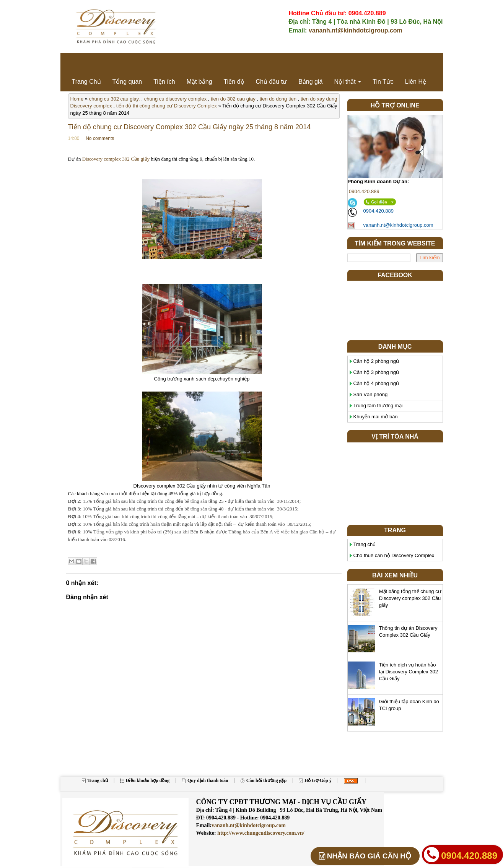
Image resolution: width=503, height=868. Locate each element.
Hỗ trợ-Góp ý (315, 780)
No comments (100, 138)
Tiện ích (164, 82)
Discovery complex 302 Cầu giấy (116, 159)
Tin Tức (383, 82)
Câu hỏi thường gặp (264, 780)
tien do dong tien (278, 99)
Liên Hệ (416, 82)
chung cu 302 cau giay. (115, 99)
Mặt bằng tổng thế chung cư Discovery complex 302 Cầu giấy (410, 598)
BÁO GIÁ (365, 856)
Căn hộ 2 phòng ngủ (376, 361)
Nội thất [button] (348, 82)
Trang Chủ (86, 82)
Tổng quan (127, 82)
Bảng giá (310, 82)
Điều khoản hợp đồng (145, 780)
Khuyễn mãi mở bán (376, 417)
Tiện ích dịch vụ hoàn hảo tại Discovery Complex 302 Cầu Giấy (409, 672)
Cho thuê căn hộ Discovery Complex (394, 555)
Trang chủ (365, 544)
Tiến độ (234, 82)
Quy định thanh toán (205, 780)
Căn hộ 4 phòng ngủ (376, 383)
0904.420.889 (364, 191)
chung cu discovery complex (175, 99)
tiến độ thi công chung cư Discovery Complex (167, 106)
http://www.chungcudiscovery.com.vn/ (260, 833)
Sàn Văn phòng (371, 394)
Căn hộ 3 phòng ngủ (376, 372)
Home (77, 99)
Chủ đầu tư (272, 82)
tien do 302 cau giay (233, 99)
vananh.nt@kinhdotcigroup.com (356, 30)
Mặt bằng (199, 82)
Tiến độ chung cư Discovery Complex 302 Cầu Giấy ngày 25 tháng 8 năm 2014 (190, 127)
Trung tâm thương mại (378, 406)
